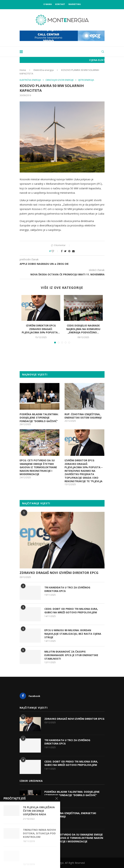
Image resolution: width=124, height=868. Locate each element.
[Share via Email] (73, 251)
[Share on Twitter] (65, 251)
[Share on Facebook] (62, 251)
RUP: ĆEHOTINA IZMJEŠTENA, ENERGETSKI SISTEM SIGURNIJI (83, 416)
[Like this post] (55, 251)
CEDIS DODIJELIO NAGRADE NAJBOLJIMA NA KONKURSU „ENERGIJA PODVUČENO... (83, 329)
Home (23, 70)
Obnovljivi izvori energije (60, 80)
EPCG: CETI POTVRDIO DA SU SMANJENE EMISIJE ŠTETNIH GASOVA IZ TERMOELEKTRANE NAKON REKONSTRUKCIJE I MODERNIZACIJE (38, 467)
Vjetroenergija (86, 80)
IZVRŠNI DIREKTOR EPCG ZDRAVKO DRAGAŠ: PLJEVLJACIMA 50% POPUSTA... (41, 329)
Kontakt (60, 4)
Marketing (75, 4)
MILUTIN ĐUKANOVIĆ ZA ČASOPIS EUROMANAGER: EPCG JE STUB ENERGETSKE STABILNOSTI (71, 655)
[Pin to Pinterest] (69, 251)
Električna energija (44, 70)
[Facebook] (40, 696)
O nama (48, 4)
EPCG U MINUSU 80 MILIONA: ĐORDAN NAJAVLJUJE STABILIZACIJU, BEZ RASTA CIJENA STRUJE (73, 634)
